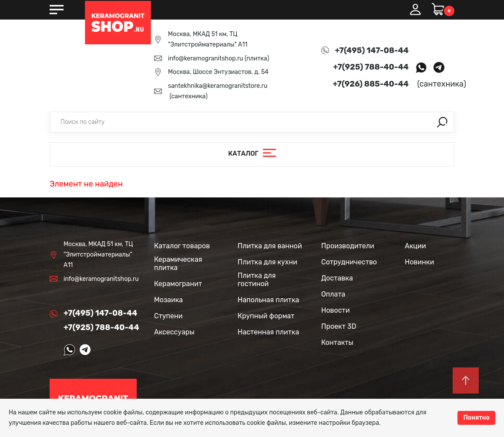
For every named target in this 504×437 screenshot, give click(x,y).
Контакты (337, 342)
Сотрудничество (349, 262)
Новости (336, 310)
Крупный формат (266, 316)
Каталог (243, 154)
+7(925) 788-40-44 (371, 67)
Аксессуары (174, 332)
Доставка (337, 278)
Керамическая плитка (178, 264)
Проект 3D (339, 326)
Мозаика (168, 300)
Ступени (168, 316)
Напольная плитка (268, 300)
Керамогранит (178, 284)
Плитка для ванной (270, 246)
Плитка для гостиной (257, 280)
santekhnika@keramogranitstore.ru (218, 86)
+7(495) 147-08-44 (372, 50)
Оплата (333, 294)
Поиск (442, 122)
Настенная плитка (268, 332)
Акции (415, 246)
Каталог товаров (182, 246)
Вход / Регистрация (415, 10)
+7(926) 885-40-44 (371, 84)
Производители (348, 246)
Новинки (419, 262)
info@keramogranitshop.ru (206, 58)
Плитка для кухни (267, 262)
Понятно (476, 418)
